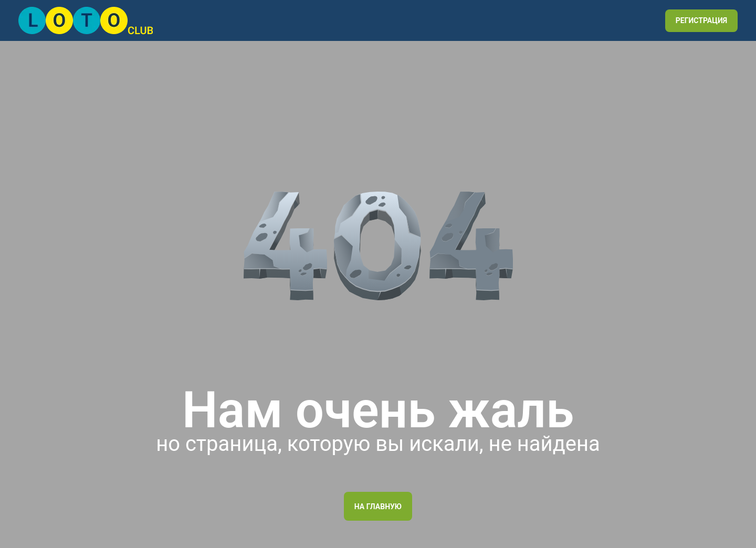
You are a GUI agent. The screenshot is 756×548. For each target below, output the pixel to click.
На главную (378, 507)
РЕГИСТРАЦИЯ (701, 20)
